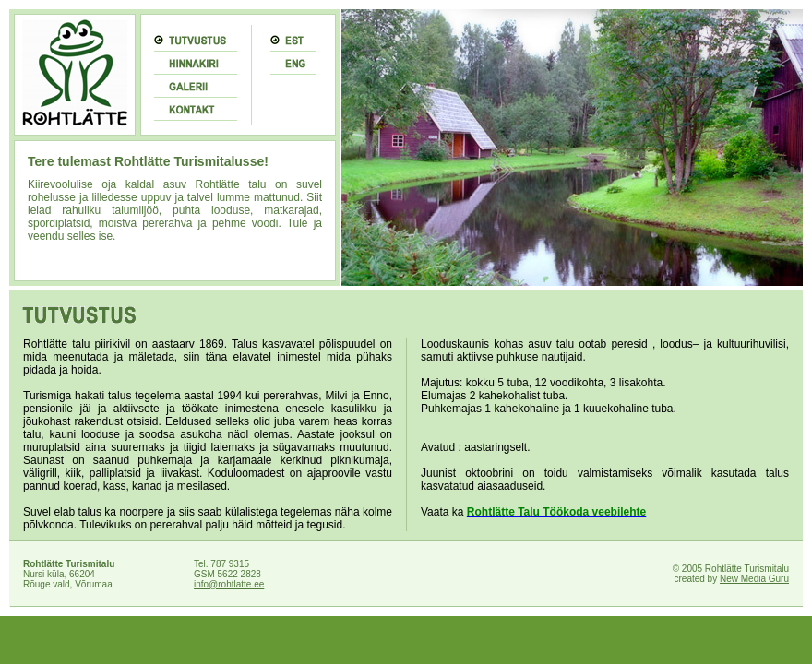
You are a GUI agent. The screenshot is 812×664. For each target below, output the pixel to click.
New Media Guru (754, 579)
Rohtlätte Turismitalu (69, 564)
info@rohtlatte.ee (229, 584)
